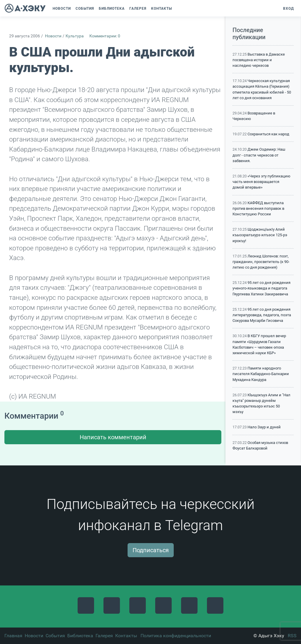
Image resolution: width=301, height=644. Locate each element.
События (55, 636)
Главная (13, 636)
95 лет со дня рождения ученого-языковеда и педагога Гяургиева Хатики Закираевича (261, 288)
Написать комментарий (113, 437)
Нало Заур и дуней (264, 427)
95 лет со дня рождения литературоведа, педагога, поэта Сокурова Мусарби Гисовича (262, 315)
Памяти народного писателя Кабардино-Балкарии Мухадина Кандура (261, 374)
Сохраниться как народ (268, 134)
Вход (289, 9)
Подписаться (151, 550)
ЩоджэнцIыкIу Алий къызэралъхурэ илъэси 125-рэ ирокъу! (260, 235)
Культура (75, 36)
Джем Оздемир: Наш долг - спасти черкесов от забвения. (259, 155)
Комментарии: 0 (105, 36)
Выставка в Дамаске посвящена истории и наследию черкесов (259, 60)
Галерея (104, 636)
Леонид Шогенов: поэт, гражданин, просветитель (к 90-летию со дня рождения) (261, 262)
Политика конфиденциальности (176, 636)
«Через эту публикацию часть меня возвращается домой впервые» (261, 182)
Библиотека (80, 636)
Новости (53, 36)
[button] (177, 9)
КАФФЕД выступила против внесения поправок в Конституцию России (258, 208)
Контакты (126, 636)
